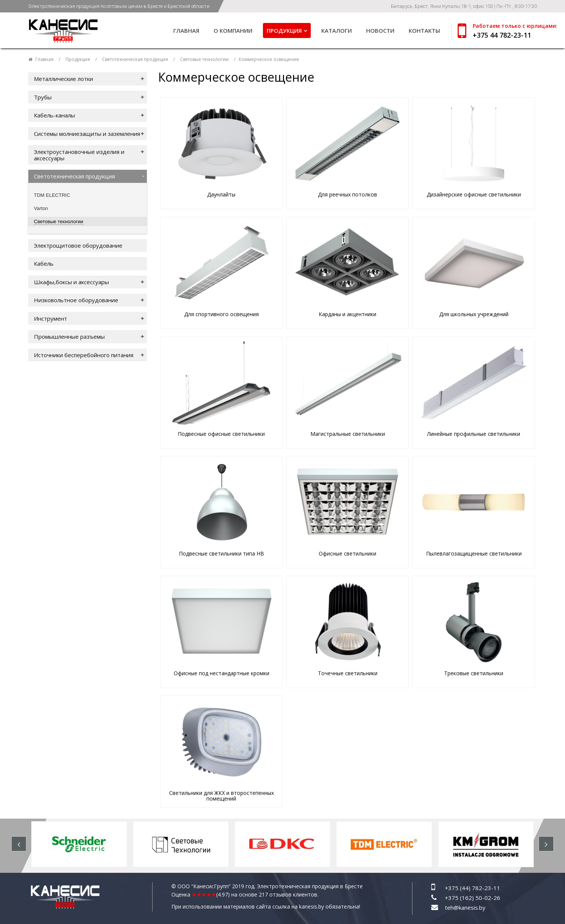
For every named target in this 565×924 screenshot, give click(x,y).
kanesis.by (312, 906)
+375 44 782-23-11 (502, 35)
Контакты (424, 30)
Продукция (284, 30)
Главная (186, 30)
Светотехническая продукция (135, 59)
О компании (233, 30)
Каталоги (337, 30)
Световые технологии (204, 59)
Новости (380, 30)
